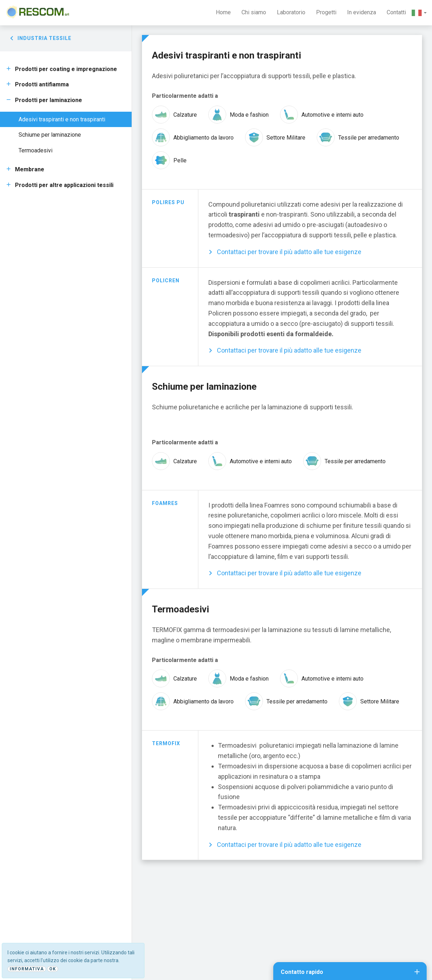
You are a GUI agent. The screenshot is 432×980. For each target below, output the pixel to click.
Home (223, 12)
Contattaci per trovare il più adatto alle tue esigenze (289, 252)
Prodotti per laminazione (49, 100)
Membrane (30, 169)
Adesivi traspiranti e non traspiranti (62, 119)
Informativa (27, 969)
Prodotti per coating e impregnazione (66, 69)
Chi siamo (254, 12)
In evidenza (362, 12)
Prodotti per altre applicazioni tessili (64, 185)
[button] (419, 13)
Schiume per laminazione (50, 135)
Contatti (396, 12)
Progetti (326, 12)
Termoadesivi (35, 150)
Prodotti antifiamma (42, 84)
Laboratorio (291, 12)
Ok (53, 969)
